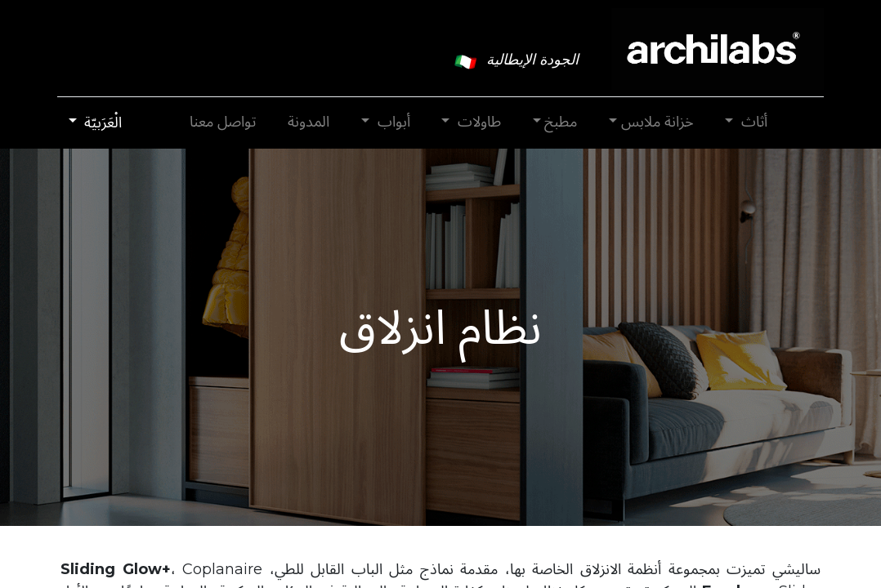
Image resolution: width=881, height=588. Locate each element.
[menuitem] (309, 122)
